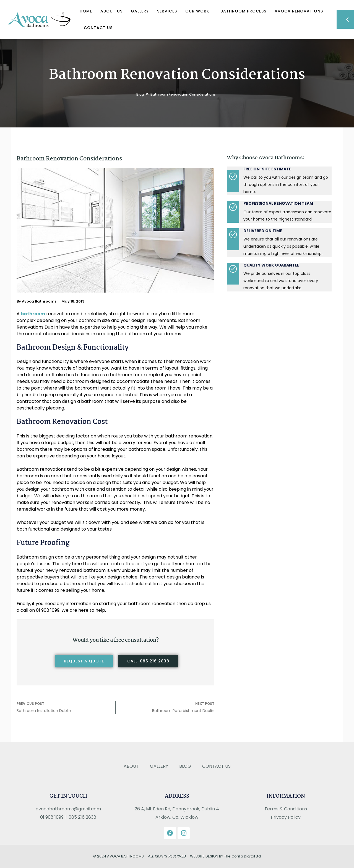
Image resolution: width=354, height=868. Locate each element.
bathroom (33, 314)
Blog (140, 94)
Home (86, 11)
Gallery (140, 11)
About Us (111, 11)
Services (167, 11)
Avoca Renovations (299, 11)
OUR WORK (199, 11)
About (131, 766)
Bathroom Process (243, 11)
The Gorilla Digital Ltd (242, 856)
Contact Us (98, 28)
